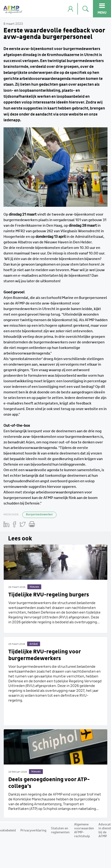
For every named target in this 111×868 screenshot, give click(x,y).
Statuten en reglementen (60, 830)
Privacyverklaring (33, 830)
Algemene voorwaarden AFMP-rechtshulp (84, 830)
